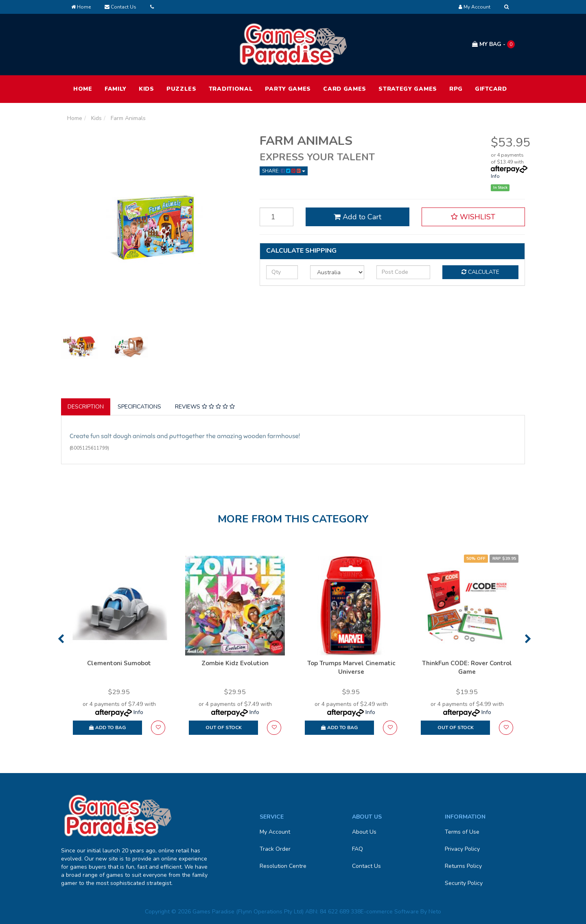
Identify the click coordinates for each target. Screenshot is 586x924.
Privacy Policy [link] (462, 849)
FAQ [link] (358, 849)
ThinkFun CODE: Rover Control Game (467, 667)
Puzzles (181, 89)
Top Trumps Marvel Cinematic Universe (351, 667)
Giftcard (491, 89)
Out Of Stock (224, 727)
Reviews (205, 407)
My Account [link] (275, 832)
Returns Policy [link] (463, 866)
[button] (473, 217)
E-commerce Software (390, 912)
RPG (456, 89)
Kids (146, 89)
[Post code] (403, 272)
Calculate (480, 272)
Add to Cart (358, 217)
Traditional (231, 89)
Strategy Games (408, 89)
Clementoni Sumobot (119, 663)
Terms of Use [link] (462, 832)
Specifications (139, 407)
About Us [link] (364, 832)
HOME (83, 89)
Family (116, 89)
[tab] (86, 407)
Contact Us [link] (366, 866)
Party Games (288, 89)
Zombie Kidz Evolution (235, 663)
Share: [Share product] (284, 171)
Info (495, 176)
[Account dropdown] (474, 7)
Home (81, 7)
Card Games (345, 89)
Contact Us (120, 7)
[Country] (337, 272)
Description (86, 407)
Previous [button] (61, 639)
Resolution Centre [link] (283, 866)
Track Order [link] (275, 849)
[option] (119, 649)
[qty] (282, 272)
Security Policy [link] (464, 883)
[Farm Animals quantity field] (277, 217)
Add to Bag (107, 727)
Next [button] (528, 639)
